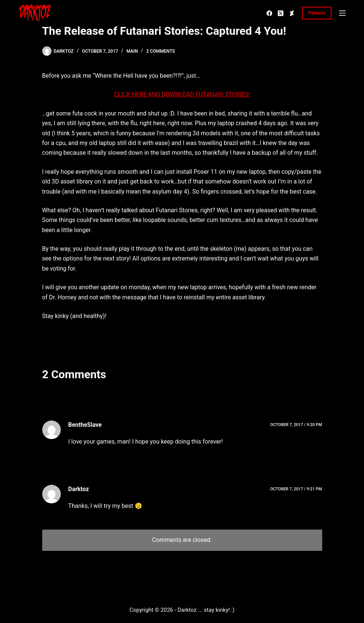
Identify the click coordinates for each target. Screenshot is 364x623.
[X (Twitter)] (281, 13)
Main (132, 51)
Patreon (317, 13)
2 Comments (161, 51)
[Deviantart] (292, 13)
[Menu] (342, 13)
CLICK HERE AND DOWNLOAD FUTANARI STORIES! (182, 94)
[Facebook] (269, 13)
